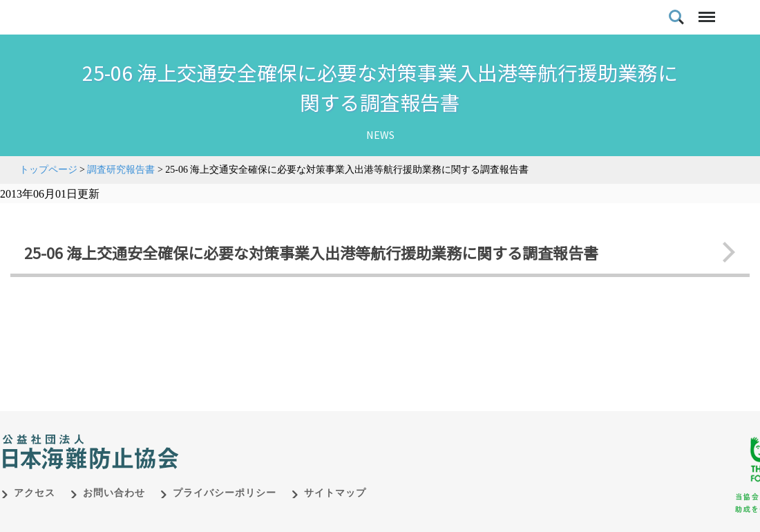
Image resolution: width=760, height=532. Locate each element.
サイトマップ (335, 518)
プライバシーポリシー (225, 518)
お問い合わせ (114, 518)
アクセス (35, 518)
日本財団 (290, 462)
